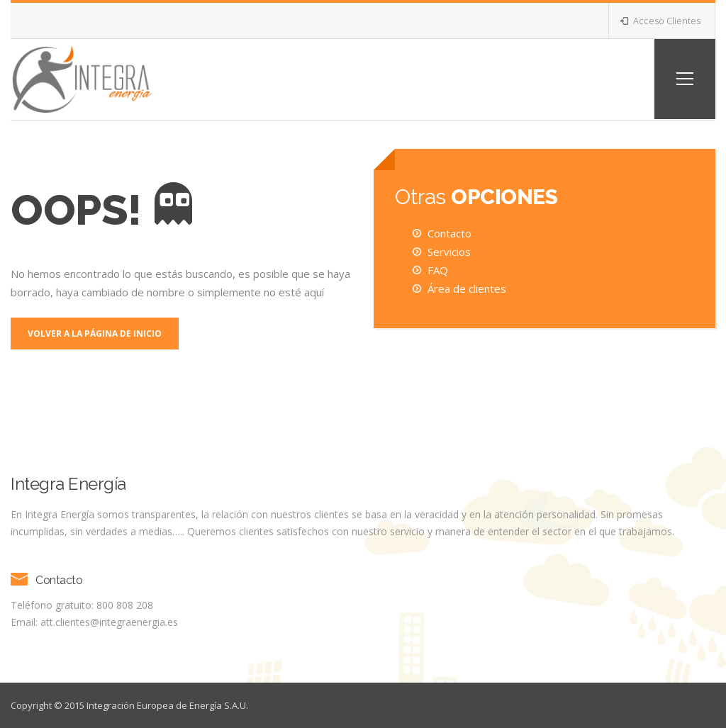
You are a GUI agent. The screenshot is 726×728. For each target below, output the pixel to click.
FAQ (438, 270)
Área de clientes (467, 289)
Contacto (449, 233)
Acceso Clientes (660, 21)
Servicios (449, 252)
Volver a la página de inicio (95, 334)
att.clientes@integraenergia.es (109, 622)
